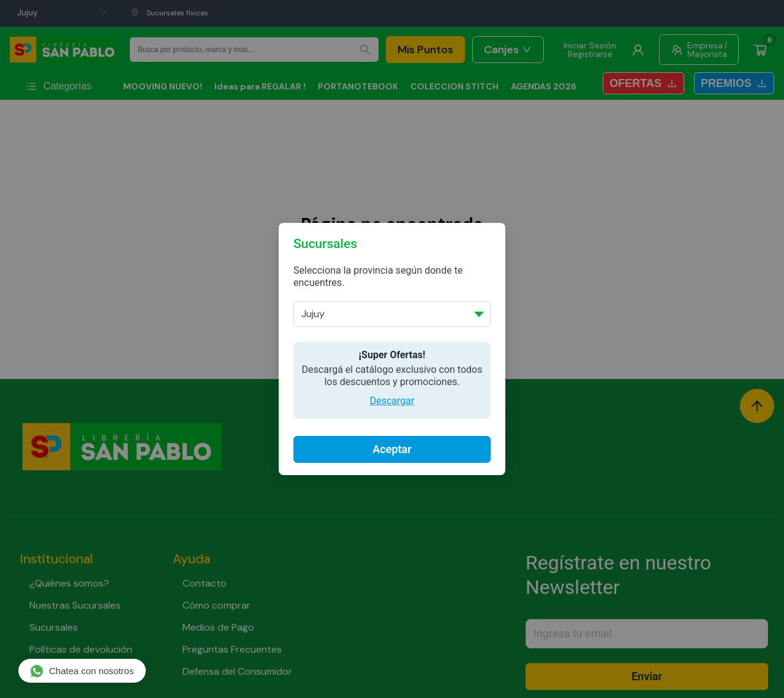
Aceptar (392, 449)
